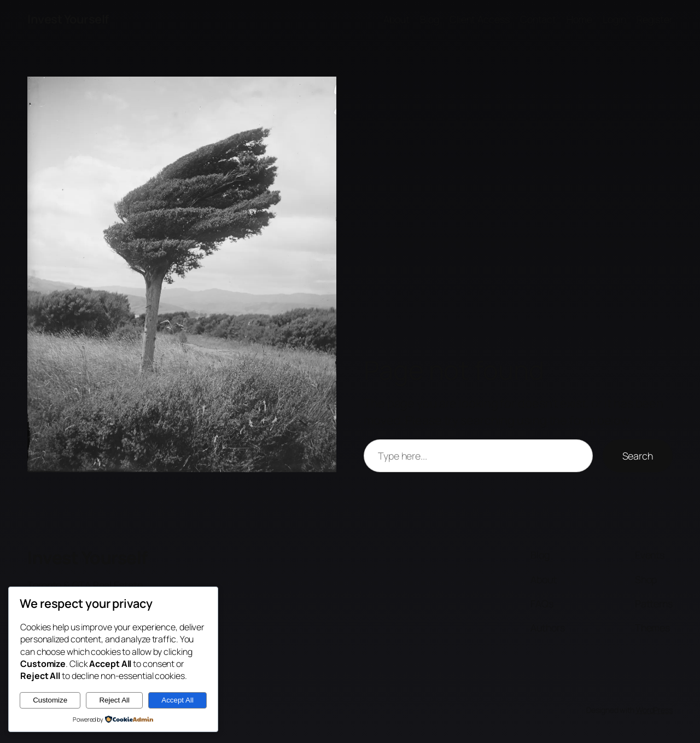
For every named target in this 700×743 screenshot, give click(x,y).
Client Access (480, 19)
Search (638, 456)
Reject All (114, 700)
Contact (538, 19)
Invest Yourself (68, 19)
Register (655, 19)
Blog (430, 19)
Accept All (177, 700)
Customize (50, 700)
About (396, 19)
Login (614, 19)
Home (579, 19)
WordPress (654, 710)
